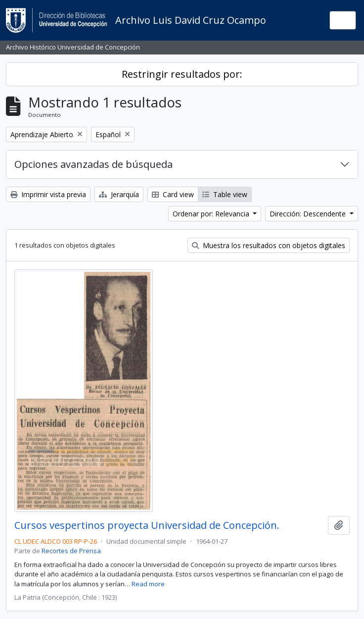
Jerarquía (119, 194)
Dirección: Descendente (309, 214)
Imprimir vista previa (48, 194)
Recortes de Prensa (71, 551)
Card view (173, 194)
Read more (148, 584)
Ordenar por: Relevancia (212, 214)
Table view (225, 194)
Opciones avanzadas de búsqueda (93, 164)
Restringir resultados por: (182, 74)
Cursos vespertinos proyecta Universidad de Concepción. (147, 525)
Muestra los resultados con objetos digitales (269, 245)
